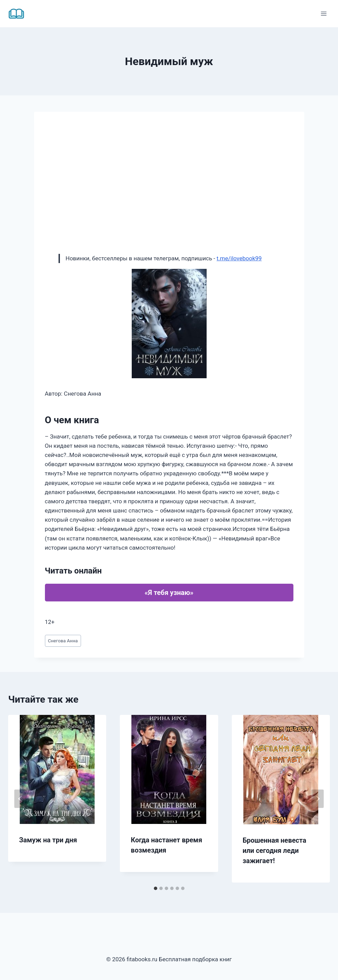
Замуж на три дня (48, 840)
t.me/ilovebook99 (239, 258)
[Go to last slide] (20, 799)
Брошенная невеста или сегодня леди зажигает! (275, 851)
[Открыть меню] (324, 13)
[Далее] (318, 799)
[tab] (156, 888)
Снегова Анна (63, 641)
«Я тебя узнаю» (169, 593)
